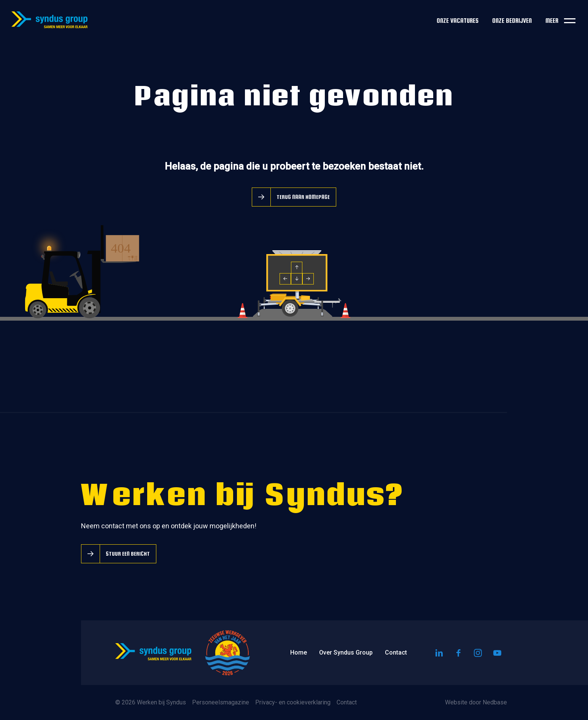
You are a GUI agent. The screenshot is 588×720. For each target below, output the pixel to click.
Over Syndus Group (346, 652)
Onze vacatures (458, 21)
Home (299, 652)
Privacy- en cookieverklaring (293, 702)
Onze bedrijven (512, 21)
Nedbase (495, 702)
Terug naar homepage (303, 197)
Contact (396, 652)
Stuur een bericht (128, 554)
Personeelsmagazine (221, 702)
